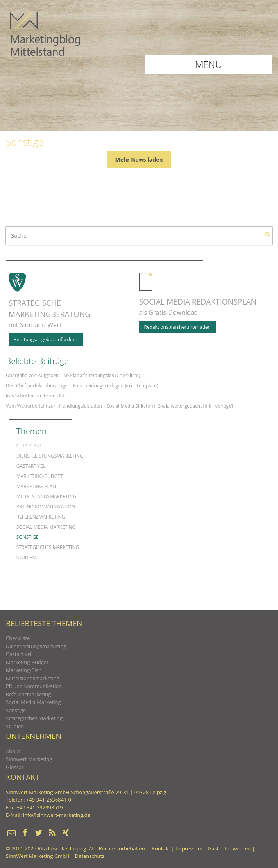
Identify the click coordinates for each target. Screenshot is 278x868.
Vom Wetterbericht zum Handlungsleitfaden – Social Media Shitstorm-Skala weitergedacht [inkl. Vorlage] (119, 406)
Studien (26, 557)
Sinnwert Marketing (29, 759)
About (13, 751)
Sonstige (28, 537)
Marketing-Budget (40, 476)
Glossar (15, 767)
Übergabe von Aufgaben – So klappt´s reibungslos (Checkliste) (73, 375)
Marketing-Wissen (45, 34)
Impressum (189, 848)
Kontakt (161, 848)
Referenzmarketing (41, 517)
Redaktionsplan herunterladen (177, 327)
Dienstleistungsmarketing (50, 456)
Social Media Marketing (46, 527)
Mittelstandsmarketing (46, 496)
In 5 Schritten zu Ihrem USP (36, 396)
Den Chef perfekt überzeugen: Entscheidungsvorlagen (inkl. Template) (82, 386)
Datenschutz (90, 856)
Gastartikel (31, 466)
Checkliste (30, 446)
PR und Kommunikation (46, 507)
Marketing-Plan (36, 486)
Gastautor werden (230, 848)
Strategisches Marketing (48, 547)
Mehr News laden (139, 160)
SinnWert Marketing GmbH (38, 856)
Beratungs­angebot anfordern (46, 340)
